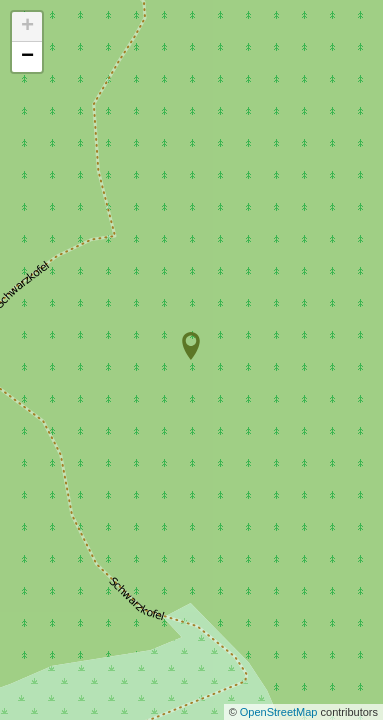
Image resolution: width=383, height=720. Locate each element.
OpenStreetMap (280, 712)
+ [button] (27, 27)
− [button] (27, 57)
